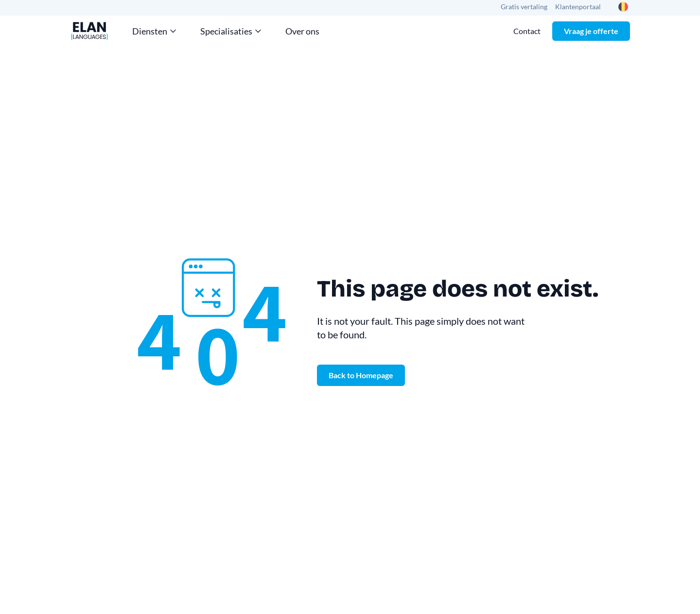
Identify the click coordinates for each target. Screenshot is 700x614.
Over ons (302, 31)
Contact (527, 31)
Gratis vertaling (524, 7)
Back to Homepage (361, 375)
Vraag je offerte (591, 31)
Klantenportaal (578, 7)
